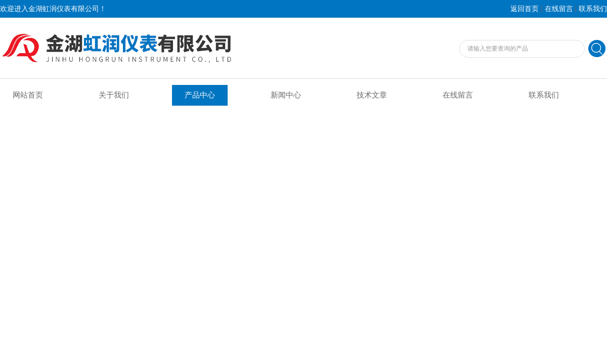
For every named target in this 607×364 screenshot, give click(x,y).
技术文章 (372, 95)
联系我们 (593, 9)
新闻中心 (286, 95)
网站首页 (28, 95)
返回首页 (525, 9)
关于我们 (114, 95)
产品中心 (200, 95)
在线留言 (559, 9)
